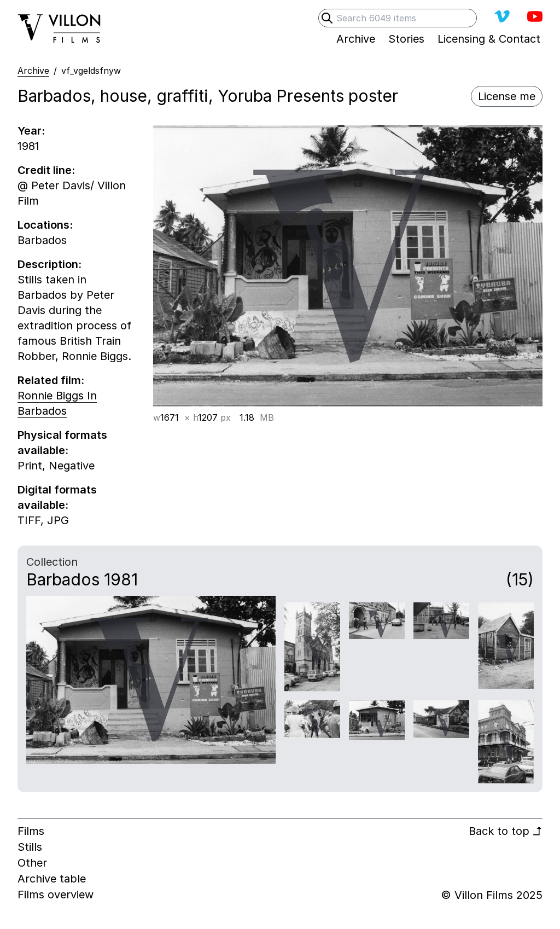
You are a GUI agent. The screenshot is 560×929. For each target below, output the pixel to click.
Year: (31, 131)
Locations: (45, 225)
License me (507, 96)
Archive (33, 71)
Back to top (506, 831)
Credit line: (46, 170)
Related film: (51, 380)
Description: (49, 264)
